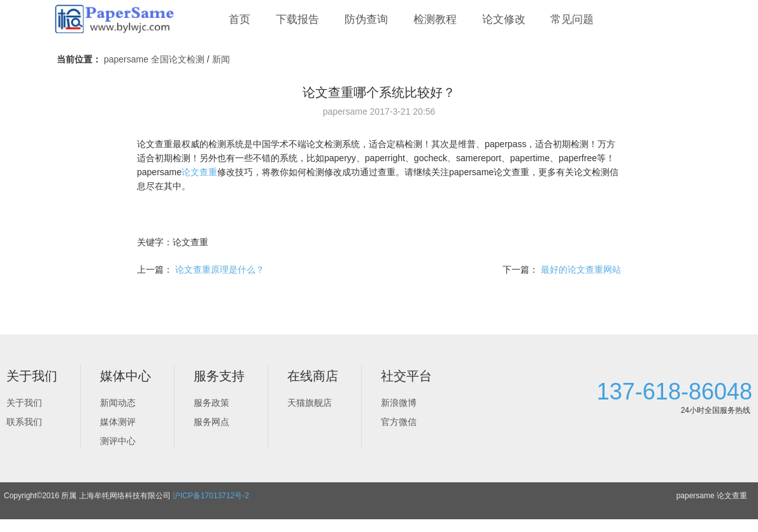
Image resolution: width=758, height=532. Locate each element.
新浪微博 (399, 403)
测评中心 (118, 441)
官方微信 (399, 422)
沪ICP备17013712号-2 (211, 496)
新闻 (221, 59)
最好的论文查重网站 (581, 270)
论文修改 (504, 19)
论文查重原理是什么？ (220, 270)
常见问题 (572, 19)
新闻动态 (118, 403)
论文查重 (199, 172)
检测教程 (435, 19)
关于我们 (24, 403)
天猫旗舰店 (310, 403)
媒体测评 (118, 422)
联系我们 (24, 422)
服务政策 (211, 403)
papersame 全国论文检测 (154, 59)
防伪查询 (366, 19)
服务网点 (211, 422)
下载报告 (297, 19)
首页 (240, 19)
